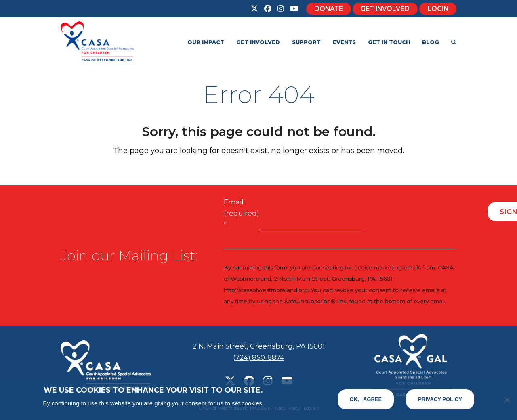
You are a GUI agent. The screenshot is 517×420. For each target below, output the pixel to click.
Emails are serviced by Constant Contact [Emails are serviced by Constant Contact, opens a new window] (279, 313)
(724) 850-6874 (259, 357)
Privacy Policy (440, 399)
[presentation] (426, 215)
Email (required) (242, 213)
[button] (454, 42)
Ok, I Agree (366, 399)
